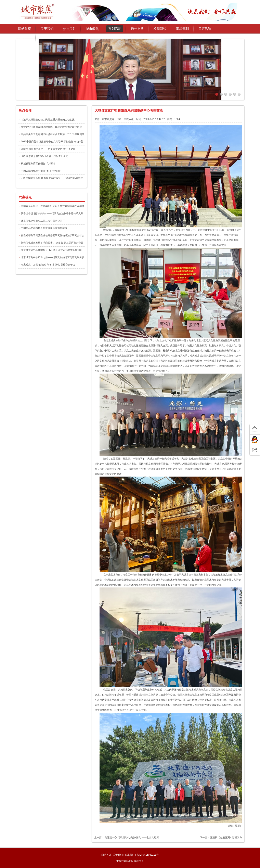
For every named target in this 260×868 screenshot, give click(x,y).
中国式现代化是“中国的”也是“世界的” (41, 171)
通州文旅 (137, 29)
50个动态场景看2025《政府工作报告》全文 (44, 156)
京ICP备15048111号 (148, 855)
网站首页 (25, 29)
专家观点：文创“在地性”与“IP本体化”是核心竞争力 (48, 265)
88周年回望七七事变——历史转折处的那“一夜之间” (49, 149)
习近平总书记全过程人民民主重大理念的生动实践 (48, 120)
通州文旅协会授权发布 (25, 39)
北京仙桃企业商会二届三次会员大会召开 (43, 221)
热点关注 (70, 29)
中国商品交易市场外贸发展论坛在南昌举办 (44, 228)
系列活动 (115, 29)
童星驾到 (182, 29)
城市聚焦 (92, 29)
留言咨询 (205, 29)
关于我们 (118, 855)
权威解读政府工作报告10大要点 (38, 164)
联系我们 (130, 855)
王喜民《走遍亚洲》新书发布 (226, 838)
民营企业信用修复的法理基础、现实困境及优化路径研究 (51, 127)
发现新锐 (160, 29)
